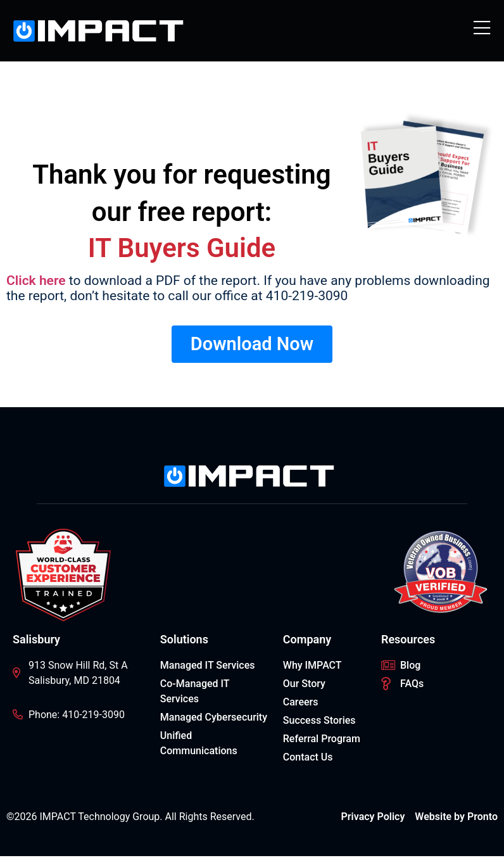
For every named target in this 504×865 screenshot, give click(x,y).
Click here (36, 281)
